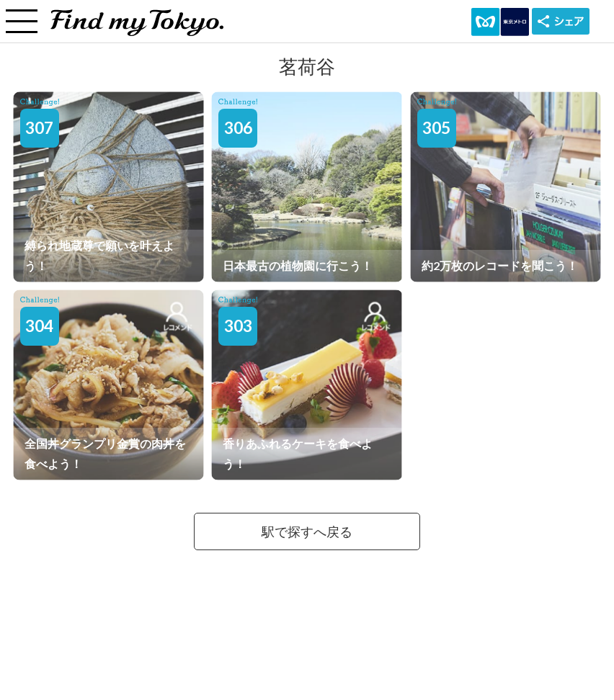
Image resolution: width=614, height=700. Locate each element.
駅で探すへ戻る (307, 531)
